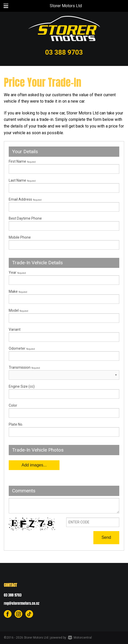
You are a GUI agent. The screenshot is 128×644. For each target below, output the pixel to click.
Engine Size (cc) (22, 386)
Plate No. (16, 424)
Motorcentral (80, 638)
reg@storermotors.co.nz (22, 603)
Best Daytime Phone (25, 218)
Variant (64, 335)
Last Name (22, 180)
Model (64, 316)
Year (17, 272)
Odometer (64, 354)
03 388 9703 (64, 52)
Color (13, 405)
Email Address (25, 199)
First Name (22, 161)
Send (106, 537)
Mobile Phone (20, 237)
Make (18, 291)
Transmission (24, 367)
